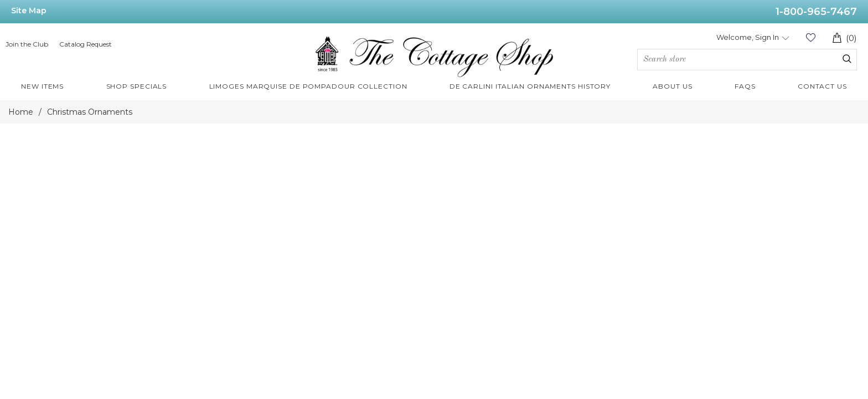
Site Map (29, 11)
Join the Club (27, 44)
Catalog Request (86, 44)
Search (847, 59)
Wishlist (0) (810, 37)
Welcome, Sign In (748, 37)
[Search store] (747, 60)
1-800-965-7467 (816, 12)
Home (21, 112)
